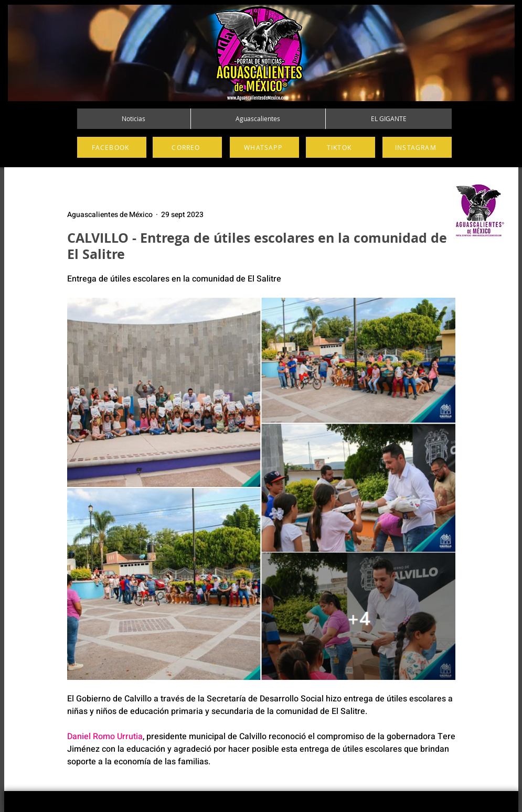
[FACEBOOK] (112, 147)
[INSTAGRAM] (417, 147)
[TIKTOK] (340, 147)
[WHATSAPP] (264, 147)
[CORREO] (187, 147)
